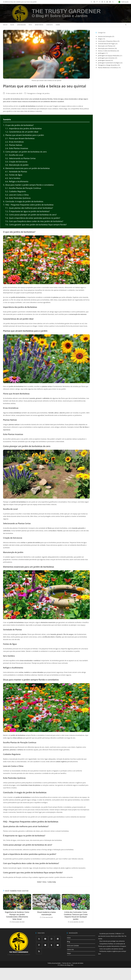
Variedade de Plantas (16, 172)
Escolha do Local (14, 155)
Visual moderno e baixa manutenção (46, 913)
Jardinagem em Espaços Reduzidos (109, 56)
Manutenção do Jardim (17, 165)
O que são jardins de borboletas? (18, 125)
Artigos (100, 39)
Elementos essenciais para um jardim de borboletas (26, 168)
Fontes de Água (14, 175)
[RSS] (39, 951)
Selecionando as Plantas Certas (20, 158)
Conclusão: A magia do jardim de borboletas (23, 201)
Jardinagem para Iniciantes (106, 58)
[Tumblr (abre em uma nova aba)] (105, 2)
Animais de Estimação (105, 36)
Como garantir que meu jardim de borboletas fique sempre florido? (36, 225)
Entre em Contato (73, 946)
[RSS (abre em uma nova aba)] (113, 2)
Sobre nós (70, 949)
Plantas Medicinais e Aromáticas (108, 68)
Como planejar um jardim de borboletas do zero (25, 152)
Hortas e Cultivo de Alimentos (107, 51)
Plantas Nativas (14, 145)
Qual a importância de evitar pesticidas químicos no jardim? (33, 218)
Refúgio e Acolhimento (17, 181)
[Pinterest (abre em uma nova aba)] (98, 2)
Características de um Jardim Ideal (22, 132)
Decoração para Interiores (106, 48)
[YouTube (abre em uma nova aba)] (110, 2)
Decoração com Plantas (105, 46)
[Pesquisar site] (126, 25)
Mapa (69, 953)
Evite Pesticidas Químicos (18, 198)
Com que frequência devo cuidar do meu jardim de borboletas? (34, 221)
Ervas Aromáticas (14, 142)
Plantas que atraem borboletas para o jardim (24, 135)
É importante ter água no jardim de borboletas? (27, 211)
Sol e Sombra (13, 178)
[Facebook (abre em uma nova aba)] (96, 2)
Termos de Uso (67, 963)
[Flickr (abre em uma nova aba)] (108, 2)
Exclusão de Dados (78, 963)
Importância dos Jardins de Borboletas (23, 128)
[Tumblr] (51, 945)
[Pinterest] (39, 945)
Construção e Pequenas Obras (107, 41)
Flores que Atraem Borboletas (20, 138)
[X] (39, 939)
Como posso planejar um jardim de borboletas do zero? (31, 215)
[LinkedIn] (58, 939)
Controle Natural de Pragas (106, 44)
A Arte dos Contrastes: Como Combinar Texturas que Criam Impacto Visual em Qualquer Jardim (76, 916)
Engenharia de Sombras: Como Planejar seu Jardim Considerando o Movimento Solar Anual (17, 916)
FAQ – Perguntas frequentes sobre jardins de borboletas (28, 205)
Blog (69, 942)
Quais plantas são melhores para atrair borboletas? (29, 208)
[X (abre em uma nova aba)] (93, 2)
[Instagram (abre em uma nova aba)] (101, 2)
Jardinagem (101, 53)
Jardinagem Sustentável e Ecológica (109, 63)
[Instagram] (51, 939)
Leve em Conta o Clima (17, 195)
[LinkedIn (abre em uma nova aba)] (103, 2)
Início (69, 938)
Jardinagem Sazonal (104, 60)
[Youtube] (58, 945)
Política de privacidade (54, 963)
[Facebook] (45, 939)
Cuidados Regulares (16, 191)
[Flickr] (45, 945)
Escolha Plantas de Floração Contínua (23, 188)
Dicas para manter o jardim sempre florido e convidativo (28, 185)
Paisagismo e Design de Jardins (38, 93)
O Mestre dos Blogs (65, 965)
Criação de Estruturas (16, 162)
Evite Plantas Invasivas (17, 148)
